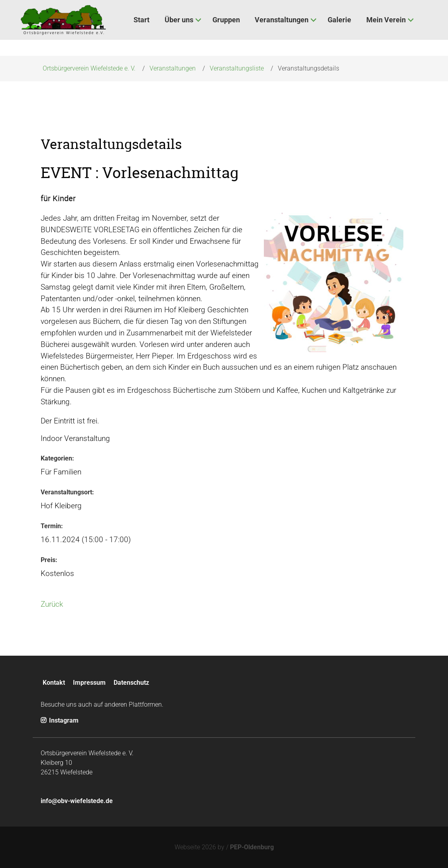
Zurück (52, 604)
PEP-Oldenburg (252, 847)
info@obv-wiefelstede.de (77, 801)
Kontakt (54, 683)
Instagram (60, 720)
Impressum (89, 683)
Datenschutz (131, 683)
